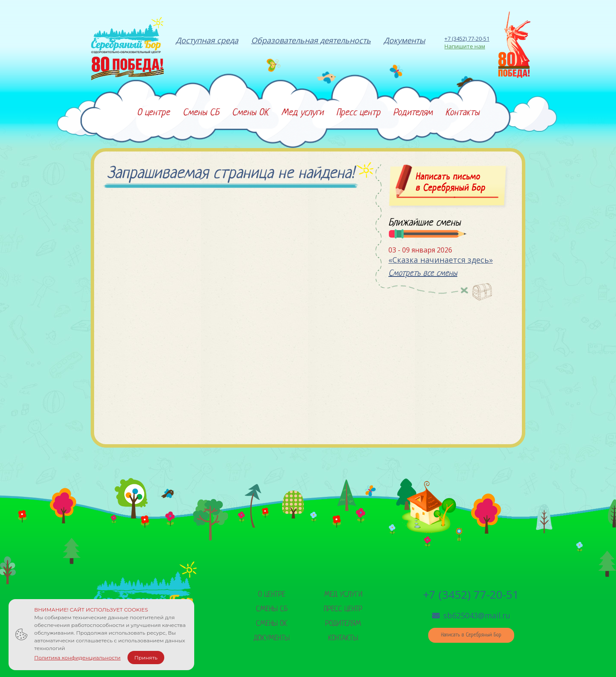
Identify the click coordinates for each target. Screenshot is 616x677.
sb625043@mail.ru (471, 615)
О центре (272, 595)
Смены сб (272, 609)
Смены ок (272, 624)
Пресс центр (343, 609)
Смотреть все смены (423, 274)
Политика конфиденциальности (77, 658)
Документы (272, 638)
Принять (146, 658)
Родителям (343, 624)
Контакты (343, 638)
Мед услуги (343, 595)
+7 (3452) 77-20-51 (467, 39)
